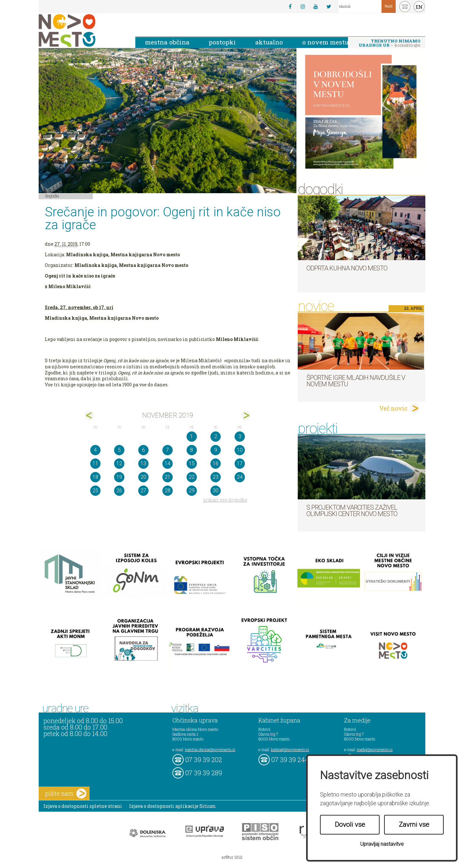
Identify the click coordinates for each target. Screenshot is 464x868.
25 (95, 491)
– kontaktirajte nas (390, 43)
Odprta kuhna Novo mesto (347, 268)
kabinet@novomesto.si (290, 750)
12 (119, 463)
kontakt (405, 7)
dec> (246, 415)
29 (192, 491)
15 (192, 463)
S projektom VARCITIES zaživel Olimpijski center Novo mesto (352, 511)
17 (240, 463)
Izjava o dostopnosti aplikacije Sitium (173, 806)
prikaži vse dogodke (225, 500)
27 (143, 491)
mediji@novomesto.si (375, 750)
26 (119, 491)
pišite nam (66, 793)
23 (216, 477)
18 (95, 477)
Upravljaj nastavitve (382, 844)
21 (168, 477)
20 (143, 477)
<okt (89, 415)
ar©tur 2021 (232, 857)
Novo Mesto (82, 30)
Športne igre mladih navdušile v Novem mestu (356, 381)
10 (240, 450)
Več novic (393, 408)
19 (119, 477)
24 (240, 477)
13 (143, 463)
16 (216, 463)
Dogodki (52, 196)
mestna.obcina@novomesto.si (210, 750)
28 (168, 491)
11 (95, 463)
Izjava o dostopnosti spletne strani (83, 806)
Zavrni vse (414, 825)
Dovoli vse (350, 825)
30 (216, 491)
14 (168, 463)
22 (192, 477)
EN (419, 7)
